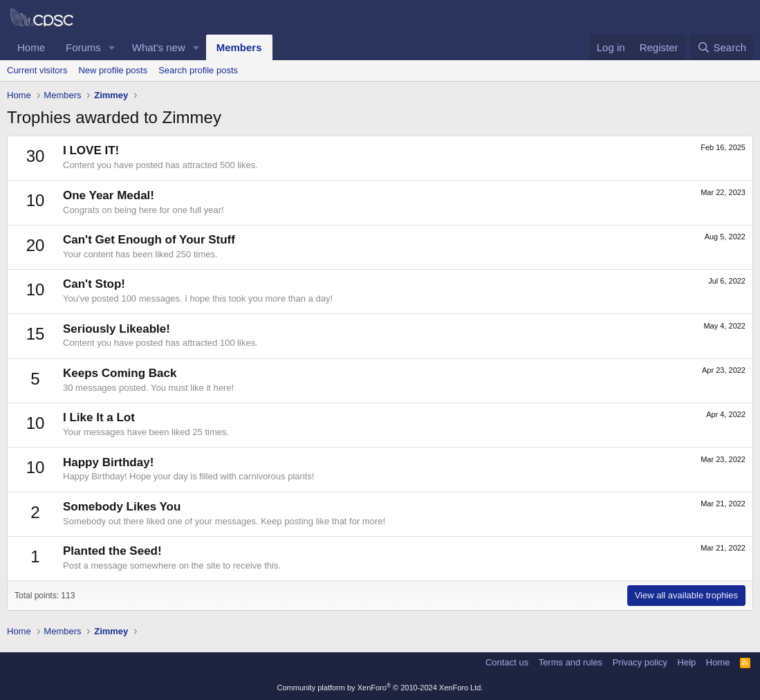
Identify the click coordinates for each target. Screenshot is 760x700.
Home (31, 47)
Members (239, 47)
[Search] (722, 47)
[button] (112, 47)
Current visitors (37, 70)
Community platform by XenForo (380, 688)
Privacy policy (640, 662)
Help (687, 662)
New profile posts (113, 70)
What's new (159, 47)
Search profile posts (198, 70)
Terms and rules (571, 662)
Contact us (507, 662)
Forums (83, 47)
